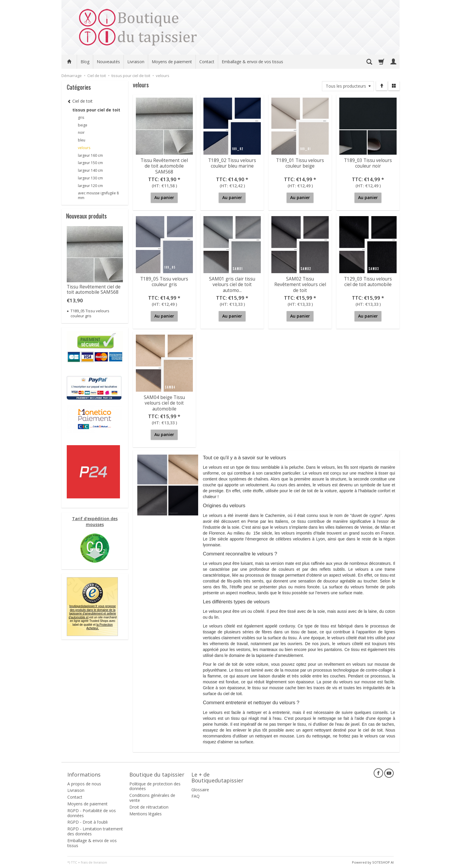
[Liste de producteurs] (348, 86)
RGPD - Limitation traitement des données (95, 831)
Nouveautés (108, 62)
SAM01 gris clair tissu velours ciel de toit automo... (232, 284)
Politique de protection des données (155, 786)
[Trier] (382, 86)
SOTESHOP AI (383, 862)
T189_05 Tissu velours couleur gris (164, 281)
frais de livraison (94, 862)
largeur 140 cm (90, 170)
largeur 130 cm (90, 178)
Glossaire (200, 789)
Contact (207, 62)
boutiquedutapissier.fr (92, 612)
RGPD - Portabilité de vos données (92, 812)
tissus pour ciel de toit (96, 110)
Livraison (136, 62)
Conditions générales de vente (152, 797)
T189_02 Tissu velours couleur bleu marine (232, 163)
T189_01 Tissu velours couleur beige (300, 163)
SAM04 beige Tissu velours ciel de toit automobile (164, 403)
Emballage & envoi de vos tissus (252, 62)
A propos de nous (84, 783)
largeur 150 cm (90, 163)
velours (84, 148)
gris (81, 117)
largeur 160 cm (90, 155)
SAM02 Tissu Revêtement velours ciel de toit (300, 284)
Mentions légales (146, 813)
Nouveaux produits (86, 216)
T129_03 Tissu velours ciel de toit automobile (368, 281)
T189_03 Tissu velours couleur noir (368, 163)
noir (81, 132)
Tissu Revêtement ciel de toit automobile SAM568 (164, 166)
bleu (82, 140)
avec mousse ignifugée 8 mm (98, 195)
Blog (85, 62)
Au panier (164, 197)
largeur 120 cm (90, 186)
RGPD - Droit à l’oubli (87, 822)
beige (83, 125)
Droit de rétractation (149, 806)
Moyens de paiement (172, 62)
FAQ (196, 796)
